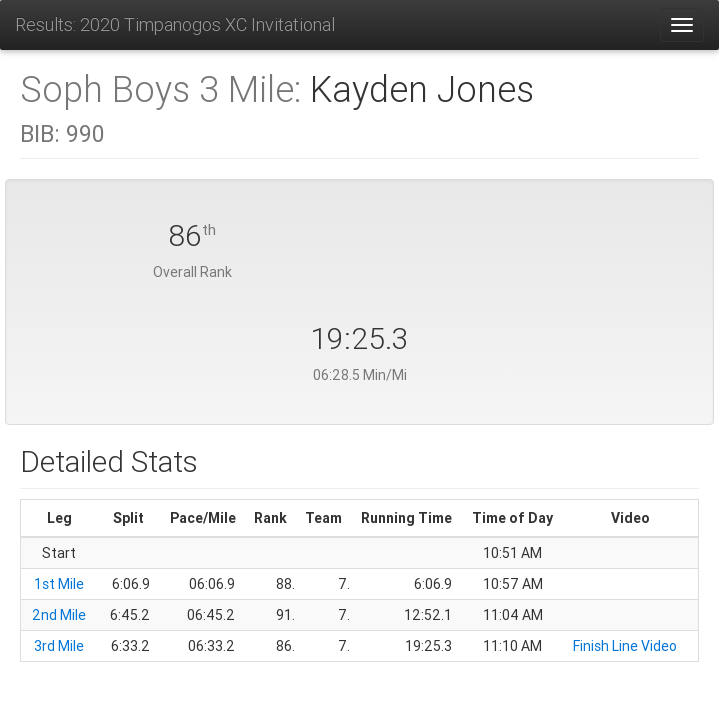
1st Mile (59, 584)
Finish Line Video (625, 646)
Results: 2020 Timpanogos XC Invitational (175, 24)
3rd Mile (59, 646)
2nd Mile (59, 615)
